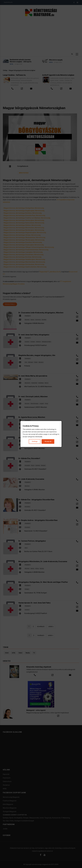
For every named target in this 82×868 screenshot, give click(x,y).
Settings (35, 442)
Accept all (48, 442)
